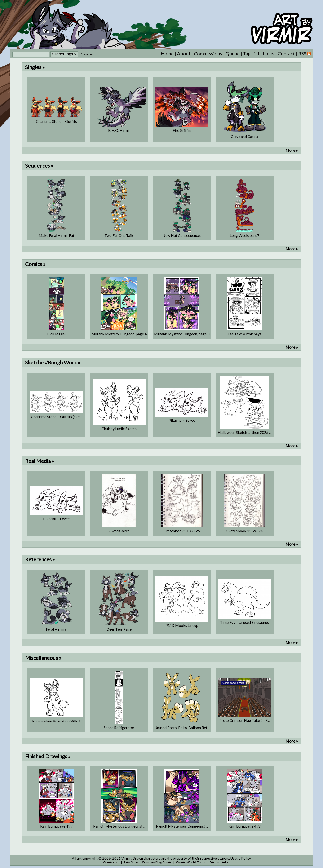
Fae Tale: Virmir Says (244, 334)
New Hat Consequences (182, 235)
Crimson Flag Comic (157, 862)
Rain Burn (131, 862)
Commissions (208, 53)
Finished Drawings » (48, 756)
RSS (304, 53)
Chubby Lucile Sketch (119, 428)
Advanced (87, 54)
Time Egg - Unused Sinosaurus (244, 622)
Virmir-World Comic (191, 862)
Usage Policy (241, 858)
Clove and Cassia (244, 136)
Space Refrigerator (119, 728)
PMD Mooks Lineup (182, 625)
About (184, 53)
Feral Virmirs (56, 629)
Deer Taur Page (119, 629)
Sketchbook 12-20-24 (245, 531)
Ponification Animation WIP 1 (56, 721)
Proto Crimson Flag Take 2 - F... (244, 720)
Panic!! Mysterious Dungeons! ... (119, 826)
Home (167, 53)
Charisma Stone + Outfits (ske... (56, 417)
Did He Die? (56, 334)
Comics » (35, 264)
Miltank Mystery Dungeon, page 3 (182, 334)
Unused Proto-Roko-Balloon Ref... (182, 728)
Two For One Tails (119, 235)
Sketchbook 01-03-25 (182, 531)
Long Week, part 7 (245, 235)
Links (269, 53)
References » (40, 559)
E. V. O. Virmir (119, 130)
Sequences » (39, 166)
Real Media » (40, 461)
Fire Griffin (182, 130)
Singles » (35, 67)
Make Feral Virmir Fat (56, 235)
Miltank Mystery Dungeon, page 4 (119, 334)
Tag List (251, 53)
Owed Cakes (119, 531)
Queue (233, 53)
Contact (286, 53)
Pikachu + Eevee (182, 420)
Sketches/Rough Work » (53, 362)
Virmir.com (111, 862)
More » (292, 150)
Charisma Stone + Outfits (56, 121)
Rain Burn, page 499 (56, 826)
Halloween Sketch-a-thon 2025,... (244, 432)
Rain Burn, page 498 (244, 826)
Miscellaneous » (43, 658)
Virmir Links (219, 862)
